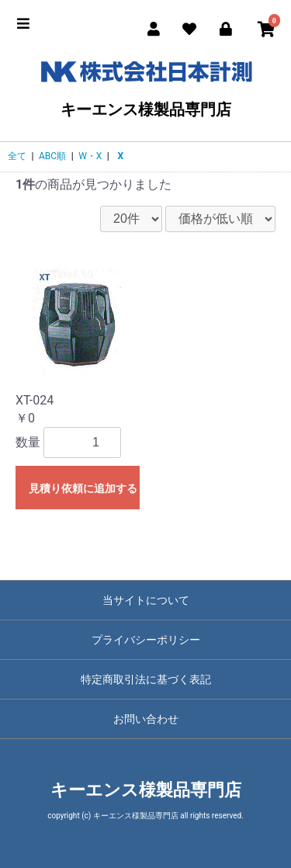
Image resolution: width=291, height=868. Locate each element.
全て (17, 156)
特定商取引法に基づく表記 (146, 679)
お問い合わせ (146, 719)
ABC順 (52, 156)
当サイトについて (146, 600)
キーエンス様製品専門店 (145, 86)
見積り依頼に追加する (83, 488)
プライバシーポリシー (146, 640)
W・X (90, 156)
